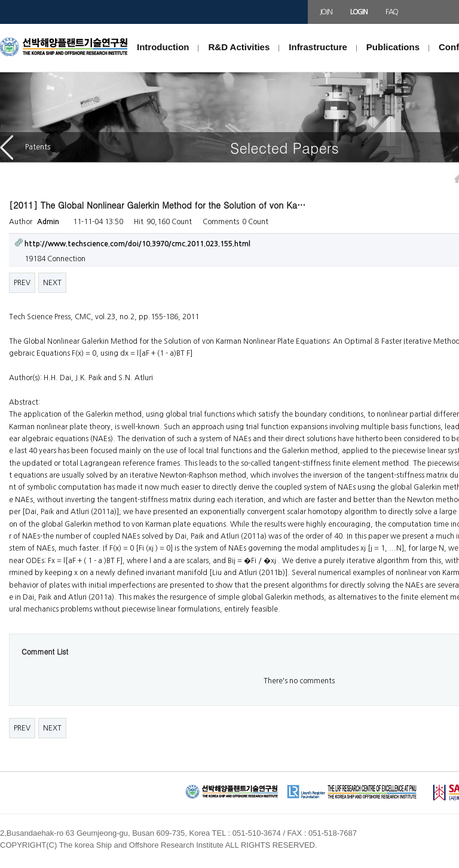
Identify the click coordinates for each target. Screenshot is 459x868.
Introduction (163, 47)
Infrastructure (318, 47)
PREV (22, 283)
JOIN (326, 12)
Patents (25, 147)
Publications (393, 47)
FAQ (392, 12)
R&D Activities (239, 47)
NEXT (52, 283)
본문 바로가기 (0, 24)
